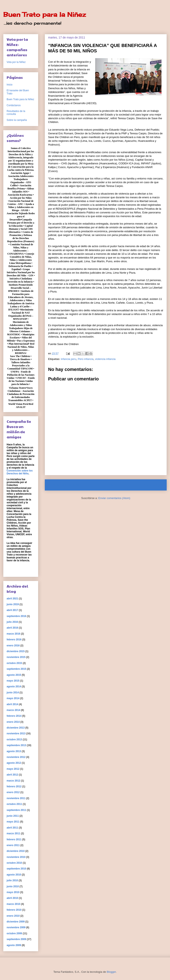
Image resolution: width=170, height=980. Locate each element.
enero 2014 (13, 722)
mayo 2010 (13, 892)
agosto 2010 (14, 875)
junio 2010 (13, 886)
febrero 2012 (14, 786)
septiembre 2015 (16, 669)
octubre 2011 (14, 804)
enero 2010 (13, 916)
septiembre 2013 (16, 745)
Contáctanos (14, 105)
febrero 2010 (14, 910)
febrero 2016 (14, 640)
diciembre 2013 (16, 728)
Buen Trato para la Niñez (45, 14)
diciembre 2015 (16, 651)
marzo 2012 (13, 781)
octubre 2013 (14, 740)
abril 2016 (12, 628)
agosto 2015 (14, 675)
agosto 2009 (14, 945)
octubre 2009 (14, 933)
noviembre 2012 (16, 757)
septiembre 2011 (16, 810)
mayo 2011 (13, 822)
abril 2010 (12, 898)
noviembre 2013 (16, 733)
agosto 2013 (14, 751)
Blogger (111, 972)
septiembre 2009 (16, 939)
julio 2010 (12, 880)
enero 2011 (13, 845)
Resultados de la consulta (16, 113)
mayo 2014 (13, 698)
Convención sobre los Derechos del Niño (20, 472)
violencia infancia (105, 359)
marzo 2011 (13, 833)
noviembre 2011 (16, 798)
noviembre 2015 (16, 657)
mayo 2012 (13, 769)
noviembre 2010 (16, 857)
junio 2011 (13, 816)
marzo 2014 (13, 710)
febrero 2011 (14, 839)
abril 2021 (12, 599)
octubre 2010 (14, 863)
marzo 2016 (13, 634)
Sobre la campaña (17, 120)
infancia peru (68, 359)
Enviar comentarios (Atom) (114, 498)
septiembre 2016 (16, 616)
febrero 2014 (14, 716)
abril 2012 (12, 775)
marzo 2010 (13, 904)
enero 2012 (13, 792)
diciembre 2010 (16, 851)
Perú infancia (86, 359)
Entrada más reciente (63, 485)
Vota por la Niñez (16, 62)
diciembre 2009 (16, 922)
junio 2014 (13, 693)
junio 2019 (13, 604)
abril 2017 (12, 610)
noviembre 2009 (16, 927)
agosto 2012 (14, 763)
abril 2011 (12, 828)
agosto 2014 (14, 687)
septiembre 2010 (16, 869)
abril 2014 (12, 704)
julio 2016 (12, 622)
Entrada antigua (152, 485)
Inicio (110, 485)
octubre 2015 (14, 663)
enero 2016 (13, 646)
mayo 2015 (13, 681)
